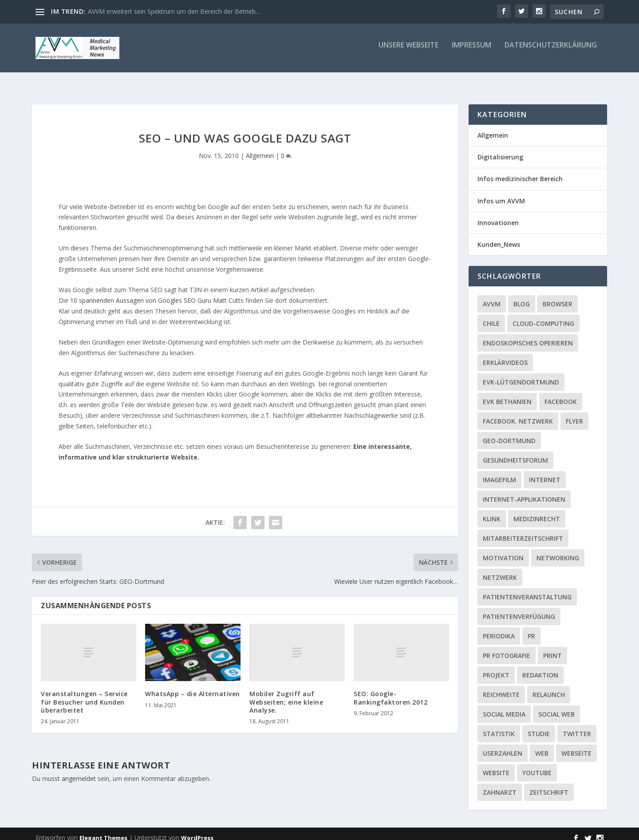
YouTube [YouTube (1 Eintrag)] (537, 765)
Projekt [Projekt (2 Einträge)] (496, 667)
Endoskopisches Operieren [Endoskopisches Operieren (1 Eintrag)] (528, 335)
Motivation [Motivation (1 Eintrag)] (503, 550)
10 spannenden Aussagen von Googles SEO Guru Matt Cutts (157, 292)
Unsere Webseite (408, 52)
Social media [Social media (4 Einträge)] (504, 706)
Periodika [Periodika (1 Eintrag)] (499, 628)
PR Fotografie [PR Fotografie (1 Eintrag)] (507, 648)
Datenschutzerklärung (551, 52)
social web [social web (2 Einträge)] (556, 706)
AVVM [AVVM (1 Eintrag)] (492, 296)
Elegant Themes (103, 830)
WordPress (197, 830)
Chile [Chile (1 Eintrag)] (491, 315)
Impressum (471, 52)
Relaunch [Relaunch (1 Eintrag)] (549, 687)
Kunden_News (499, 236)
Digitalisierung (500, 149)
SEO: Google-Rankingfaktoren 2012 (390, 690)
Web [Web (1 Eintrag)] (542, 745)
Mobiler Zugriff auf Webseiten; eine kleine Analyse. (286, 694)
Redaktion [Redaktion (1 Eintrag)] (540, 667)
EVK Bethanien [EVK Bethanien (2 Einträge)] (507, 394)
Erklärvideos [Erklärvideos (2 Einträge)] (505, 355)
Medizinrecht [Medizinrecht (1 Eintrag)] (537, 511)
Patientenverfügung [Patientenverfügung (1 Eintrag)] (519, 608)
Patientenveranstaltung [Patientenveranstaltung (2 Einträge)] (527, 589)
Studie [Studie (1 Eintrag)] (539, 726)
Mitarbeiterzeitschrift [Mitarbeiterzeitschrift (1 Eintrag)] (523, 530)
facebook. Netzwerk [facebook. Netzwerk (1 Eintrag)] (518, 413)
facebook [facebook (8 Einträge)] (561, 394)
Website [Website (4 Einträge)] (496, 765)
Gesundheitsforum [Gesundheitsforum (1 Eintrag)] (515, 452)
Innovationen (498, 215)
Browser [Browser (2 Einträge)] (558, 296)
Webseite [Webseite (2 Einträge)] (576, 745)
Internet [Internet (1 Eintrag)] (545, 472)
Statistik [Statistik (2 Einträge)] (499, 726)
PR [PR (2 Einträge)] (531, 628)
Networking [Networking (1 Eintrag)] (558, 550)
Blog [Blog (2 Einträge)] (522, 296)
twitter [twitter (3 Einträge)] (577, 726)
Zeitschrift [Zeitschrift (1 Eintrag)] (549, 784)
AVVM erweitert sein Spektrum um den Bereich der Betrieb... (174, 11)
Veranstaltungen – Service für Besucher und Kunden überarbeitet (84, 694)
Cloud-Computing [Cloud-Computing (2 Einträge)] (543, 315)
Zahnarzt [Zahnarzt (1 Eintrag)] (500, 784)
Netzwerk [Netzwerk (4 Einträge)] (500, 569)
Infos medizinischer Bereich (520, 171)
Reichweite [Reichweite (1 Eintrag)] (501, 687)
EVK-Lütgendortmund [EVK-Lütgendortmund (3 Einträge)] (521, 374)
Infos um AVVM (501, 193)
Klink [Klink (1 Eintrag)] (492, 511)
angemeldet (79, 771)
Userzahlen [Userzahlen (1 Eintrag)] (503, 745)
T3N (196, 282)
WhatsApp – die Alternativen (193, 686)
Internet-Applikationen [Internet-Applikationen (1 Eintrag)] (524, 491)
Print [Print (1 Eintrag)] (552, 648)
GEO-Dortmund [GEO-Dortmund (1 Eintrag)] (509, 433)
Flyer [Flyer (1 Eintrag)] (574, 413)
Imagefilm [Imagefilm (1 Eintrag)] (499, 472)
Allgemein (260, 148)
